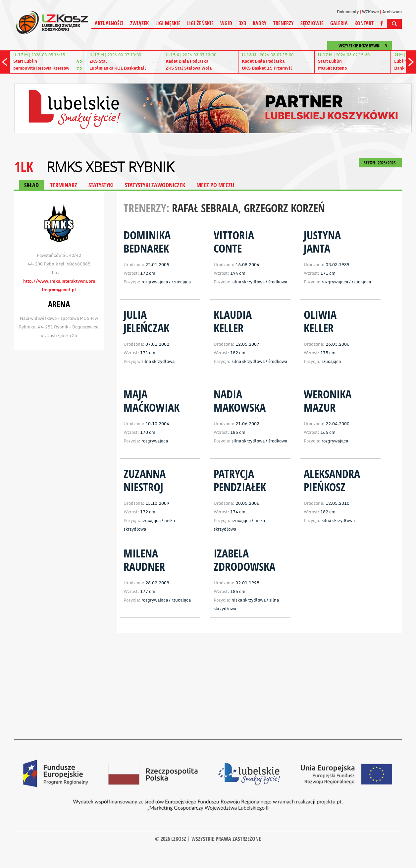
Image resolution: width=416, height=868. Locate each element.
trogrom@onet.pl (59, 290)
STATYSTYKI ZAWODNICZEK (155, 185)
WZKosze (370, 12)
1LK (24, 167)
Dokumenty (348, 12)
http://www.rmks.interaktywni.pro (59, 281)
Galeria (339, 23)
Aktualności (109, 23)
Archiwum (392, 12)
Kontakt (364, 23)
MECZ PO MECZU (215, 185)
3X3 (242, 23)
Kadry (260, 23)
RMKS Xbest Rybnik (110, 167)
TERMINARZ (64, 185)
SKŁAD (31, 185)
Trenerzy (284, 23)
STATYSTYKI (101, 185)
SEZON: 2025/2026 (380, 163)
